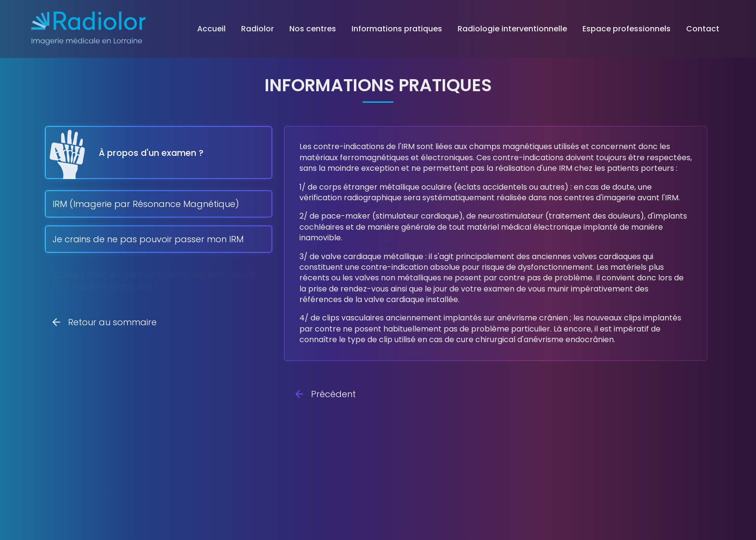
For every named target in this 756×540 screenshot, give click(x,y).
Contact (703, 29)
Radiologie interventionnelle (512, 29)
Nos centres (313, 29)
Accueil (211, 29)
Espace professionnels (627, 29)
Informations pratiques (397, 29)
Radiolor (257, 29)
